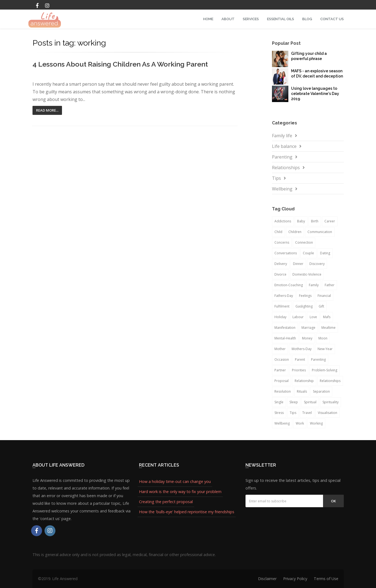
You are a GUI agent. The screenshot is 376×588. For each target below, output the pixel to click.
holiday (280, 317)
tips (293, 413)
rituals (302, 391)
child (278, 232)
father (330, 285)
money (307, 338)
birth (315, 221)
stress (279, 413)
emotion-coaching (289, 285)
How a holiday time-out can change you (175, 481)
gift (321, 306)
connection (304, 242)
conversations (286, 253)
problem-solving (325, 370)
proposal (282, 381)
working (316, 423)
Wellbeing (282, 189)
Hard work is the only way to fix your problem (180, 492)
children (295, 232)
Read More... (47, 110)
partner (280, 370)
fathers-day (284, 296)
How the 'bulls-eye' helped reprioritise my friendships (187, 512)
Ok (333, 501)
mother (280, 349)
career (330, 221)
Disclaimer (267, 579)
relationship (304, 381)
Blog (307, 19)
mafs (327, 317)
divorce (280, 274)
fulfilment (282, 306)
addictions (283, 221)
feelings (305, 296)
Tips (276, 178)
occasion (282, 359)
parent (300, 359)
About (228, 19)
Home (208, 19)
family (314, 285)
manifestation (285, 328)
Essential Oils (281, 19)
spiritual (310, 402)
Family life (282, 136)
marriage (308, 328)
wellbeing (282, 423)
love (313, 317)
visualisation (328, 413)
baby (301, 221)
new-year (325, 349)
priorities (299, 370)
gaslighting (304, 306)
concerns (282, 242)
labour (298, 317)
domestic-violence (307, 274)
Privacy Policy (295, 579)
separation (321, 391)
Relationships (286, 168)
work (300, 423)
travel (307, 413)
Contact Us (332, 19)
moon (323, 338)
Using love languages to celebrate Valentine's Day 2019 (315, 94)
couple (308, 253)
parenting (318, 359)
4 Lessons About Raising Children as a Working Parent (120, 64)
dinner (298, 264)
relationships (330, 381)
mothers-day (302, 349)
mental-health (285, 338)
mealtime (328, 328)
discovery (317, 264)
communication (320, 232)
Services (251, 19)
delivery (281, 264)
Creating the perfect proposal (166, 502)
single (279, 402)
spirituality (331, 402)
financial (324, 296)
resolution (283, 391)
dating (325, 253)
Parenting (282, 157)
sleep (294, 402)
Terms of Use (326, 579)
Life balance (284, 146)
